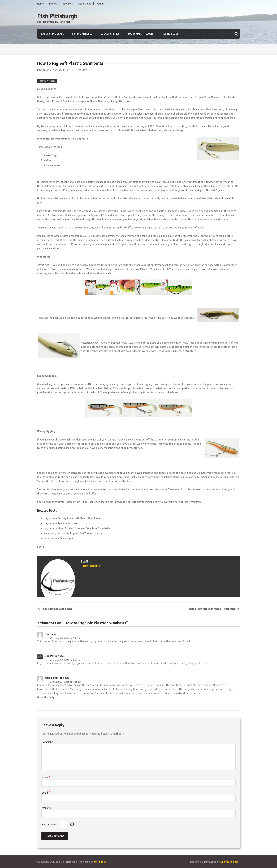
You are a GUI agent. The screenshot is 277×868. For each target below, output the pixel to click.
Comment (47, 742)
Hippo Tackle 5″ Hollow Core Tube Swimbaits (84, 528)
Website (46, 808)
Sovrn (40, 547)
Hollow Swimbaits (126, 97)
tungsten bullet (76, 318)
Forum (100, 4)
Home (40, 4)
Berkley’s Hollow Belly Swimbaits (193, 477)
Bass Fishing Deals (52, 34)
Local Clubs (85, 4)
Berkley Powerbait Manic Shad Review (80, 518)
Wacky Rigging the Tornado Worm (82, 533)
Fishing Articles (82, 34)
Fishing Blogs (170, 34)
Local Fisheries (110, 34)
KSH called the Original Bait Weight (91, 388)
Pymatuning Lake (68, 523)
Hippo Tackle (88, 502)
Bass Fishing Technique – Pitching (212, 609)
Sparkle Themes (229, 862)
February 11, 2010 (62, 70)
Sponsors (68, 4)
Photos (53, 4)
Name (46, 777)
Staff (84, 70)
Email (46, 793)
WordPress (101, 862)
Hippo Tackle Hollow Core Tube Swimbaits (147, 477)
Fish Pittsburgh (57, 16)
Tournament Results (140, 34)
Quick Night (66, 538)
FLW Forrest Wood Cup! (57, 609)
